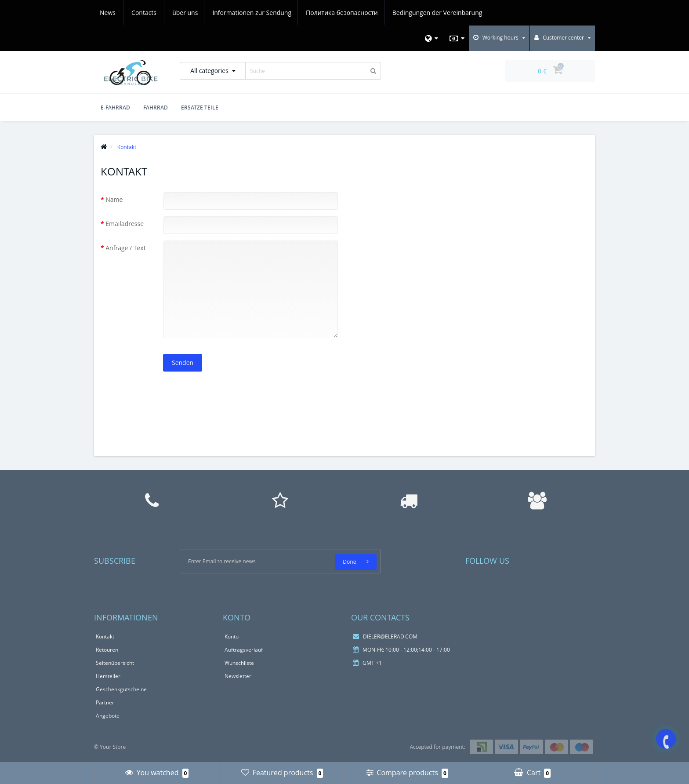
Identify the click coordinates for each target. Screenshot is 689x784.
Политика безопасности (272, 13)
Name (114, 199)
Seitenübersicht (115, 663)
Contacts (474, 13)
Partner (105, 702)
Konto (232, 636)
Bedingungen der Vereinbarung (369, 13)
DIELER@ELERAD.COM (385, 636)
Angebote (108, 716)
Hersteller (108, 676)
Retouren (107, 650)
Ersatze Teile (200, 108)
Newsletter (238, 676)
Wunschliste (239, 663)
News (438, 13)
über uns (112, 13)
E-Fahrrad (115, 108)
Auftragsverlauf (244, 650)
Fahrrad (156, 108)
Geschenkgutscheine (121, 689)
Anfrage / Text (125, 248)
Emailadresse (125, 224)
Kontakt (105, 636)
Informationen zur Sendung (181, 13)
